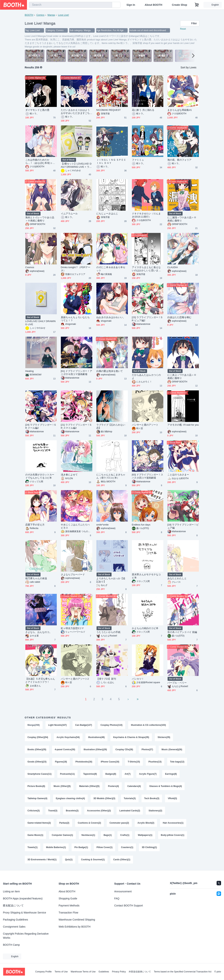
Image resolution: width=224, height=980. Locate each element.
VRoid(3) (172, 798)
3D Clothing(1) (149, 847)
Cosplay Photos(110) (111, 725)
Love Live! (64, 15)
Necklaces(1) (88, 835)
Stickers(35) (164, 737)
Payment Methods (69, 906)
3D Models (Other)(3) (104, 798)
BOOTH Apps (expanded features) (23, 898)
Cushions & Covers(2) (89, 823)
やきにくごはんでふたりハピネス (75, 526)
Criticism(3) (34, 811)
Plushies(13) (155, 762)
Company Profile (43, 972)
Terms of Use (61, 972)
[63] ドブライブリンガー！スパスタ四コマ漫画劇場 (148, 476)
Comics (40, 15)
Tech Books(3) (152, 798)
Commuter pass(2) (119, 823)
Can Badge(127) (84, 725)
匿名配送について (13, 906)
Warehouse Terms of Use (83, 972)
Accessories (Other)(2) (99, 811)
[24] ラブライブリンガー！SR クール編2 (41, 426)
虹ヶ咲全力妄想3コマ (72, 628)
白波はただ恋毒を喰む (180, 317)
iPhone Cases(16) (110, 762)
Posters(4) (113, 786)
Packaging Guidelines (15, 920)
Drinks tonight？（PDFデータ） (76, 269)
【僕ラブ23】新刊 (106, 679)
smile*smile (103, 525)
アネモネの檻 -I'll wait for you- (183, 426)
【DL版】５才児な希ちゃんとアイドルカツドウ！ (40, 680)
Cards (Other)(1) (122, 860)
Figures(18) (61, 762)
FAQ (117, 898)
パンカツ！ (138, 679)
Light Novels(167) (58, 725)
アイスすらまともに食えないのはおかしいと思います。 (146, 269)
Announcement (123, 891)
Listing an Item (11, 891)
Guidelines (104, 972)
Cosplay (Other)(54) (38, 737)
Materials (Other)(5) (89, 786)
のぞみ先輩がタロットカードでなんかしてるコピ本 (40, 476)
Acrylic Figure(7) (148, 774)
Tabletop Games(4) (37, 798)
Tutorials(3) (130, 798)
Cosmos (30, 267)
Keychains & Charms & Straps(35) (131, 737)
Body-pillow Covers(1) (173, 835)
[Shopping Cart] (197, 5)
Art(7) (128, 774)
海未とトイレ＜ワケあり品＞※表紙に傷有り (40, 219)
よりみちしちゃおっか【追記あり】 (111, 580)
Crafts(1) (125, 835)
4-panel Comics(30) (65, 749)
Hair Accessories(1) (173, 823)
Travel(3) (53, 811)
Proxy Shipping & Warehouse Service (25, 913)
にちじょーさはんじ (107, 214)
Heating (30, 371)
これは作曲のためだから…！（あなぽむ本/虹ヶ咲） (39, 161)
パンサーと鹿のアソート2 (75, 679)
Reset (183, 29)
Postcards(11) (67, 774)
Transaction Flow (68, 913)
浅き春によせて (69, 475)
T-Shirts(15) (134, 762)
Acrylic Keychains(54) (68, 737)
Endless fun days (141, 525)
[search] (108, 5)
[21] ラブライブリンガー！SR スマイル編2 (76, 426)
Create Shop (179, 5)
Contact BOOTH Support (129, 906)
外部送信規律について (140, 972)
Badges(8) (111, 774)
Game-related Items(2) (39, 823)
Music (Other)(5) (62, 786)
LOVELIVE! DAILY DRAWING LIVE (41, 323)
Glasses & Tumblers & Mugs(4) (166, 786)
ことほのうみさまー (178, 475)
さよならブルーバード (73, 574)
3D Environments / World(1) (42, 860)
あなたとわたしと (177, 578)
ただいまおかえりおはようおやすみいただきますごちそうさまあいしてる (75, 112)
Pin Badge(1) (81, 847)
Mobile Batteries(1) (56, 847)
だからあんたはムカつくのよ (146, 377)
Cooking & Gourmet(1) (93, 860)
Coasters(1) (127, 847)
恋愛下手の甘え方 (35, 525)
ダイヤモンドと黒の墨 (37, 110)
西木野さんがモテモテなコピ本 (146, 576)
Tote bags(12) (177, 762)
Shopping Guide (68, 898)
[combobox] (70, 5)
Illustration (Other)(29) (95, 749)
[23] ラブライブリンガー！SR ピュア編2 (147, 319)
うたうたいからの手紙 (108, 632)
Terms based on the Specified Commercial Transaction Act (183, 972)
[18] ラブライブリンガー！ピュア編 (183, 526)
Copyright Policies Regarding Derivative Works (26, 936)
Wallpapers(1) (145, 835)
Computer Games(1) (62, 835)
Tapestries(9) (90, 774)
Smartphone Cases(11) (40, 774)
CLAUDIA (173, 267)
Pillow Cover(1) (105, 847)
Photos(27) (147, 749)
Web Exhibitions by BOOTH (75, 927)
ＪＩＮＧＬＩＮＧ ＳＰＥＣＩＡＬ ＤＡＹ (111, 161)
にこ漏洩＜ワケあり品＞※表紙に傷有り (182, 219)
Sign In (131, 5)
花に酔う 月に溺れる (143, 110)
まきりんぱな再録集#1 (180, 110)
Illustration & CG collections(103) (148, 725)
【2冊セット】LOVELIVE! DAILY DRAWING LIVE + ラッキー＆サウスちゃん (76, 165)
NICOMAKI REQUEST (109, 110)
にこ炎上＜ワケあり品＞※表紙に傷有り (182, 377)
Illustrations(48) (96, 737)
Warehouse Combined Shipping (77, 920)
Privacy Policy (119, 972)
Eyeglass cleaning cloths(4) (70, 798)
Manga (51, 15)
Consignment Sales (14, 927)
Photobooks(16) (84, 762)
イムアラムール (69, 214)
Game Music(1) (35, 835)
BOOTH (29, 15)
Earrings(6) (171, 774)
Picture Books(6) (36, 786)
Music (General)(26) (172, 749)
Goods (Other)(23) (37, 762)
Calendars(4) (134, 786)
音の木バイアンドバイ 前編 (182, 632)
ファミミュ (138, 160)
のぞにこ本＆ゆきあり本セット (111, 269)
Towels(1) (33, 847)
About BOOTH (153, 5)
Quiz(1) (69, 860)
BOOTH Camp (11, 945)
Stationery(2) (155, 811)
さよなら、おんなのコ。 (39, 632)
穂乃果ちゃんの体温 (36, 578)
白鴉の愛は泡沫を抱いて (110, 371)
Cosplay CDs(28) (124, 749)
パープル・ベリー (177, 683)
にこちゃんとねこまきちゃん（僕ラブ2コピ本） (111, 476)
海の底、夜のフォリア (180, 160)
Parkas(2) (64, 823)
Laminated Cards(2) (130, 811)
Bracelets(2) (72, 811)
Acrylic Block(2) (146, 823)
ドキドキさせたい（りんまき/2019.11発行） (146, 215)
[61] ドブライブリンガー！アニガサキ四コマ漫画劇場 (77, 373)
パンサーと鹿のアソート (145, 425)
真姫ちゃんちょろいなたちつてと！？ (75, 319)
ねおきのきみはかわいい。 (111, 317)
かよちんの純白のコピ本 (145, 628)
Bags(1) (108, 835)
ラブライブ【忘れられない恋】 (111, 426)
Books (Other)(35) (37, 749)
